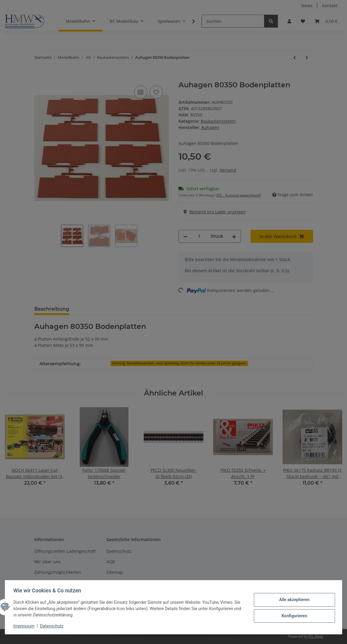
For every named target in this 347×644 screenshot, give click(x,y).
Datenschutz (53, 626)
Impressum (25, 626)
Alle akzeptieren (293, 600)
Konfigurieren (293, 615)
